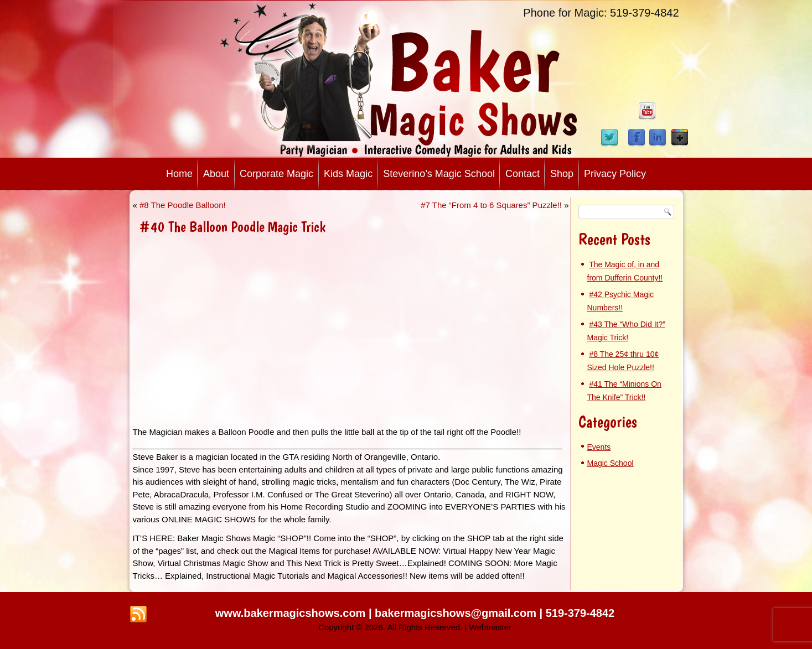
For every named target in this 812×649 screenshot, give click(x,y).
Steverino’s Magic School (439, 174)
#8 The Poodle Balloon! (183, 205)
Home (179, 174)
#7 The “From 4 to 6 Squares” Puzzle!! (491, 205)
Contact (523, 174)
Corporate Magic (276, 174)
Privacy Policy (615, 174)
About (216, 174)
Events (599, 447)
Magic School (611, 463)
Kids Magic (348, 174)
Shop (562, 174)
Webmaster (490, 627)
